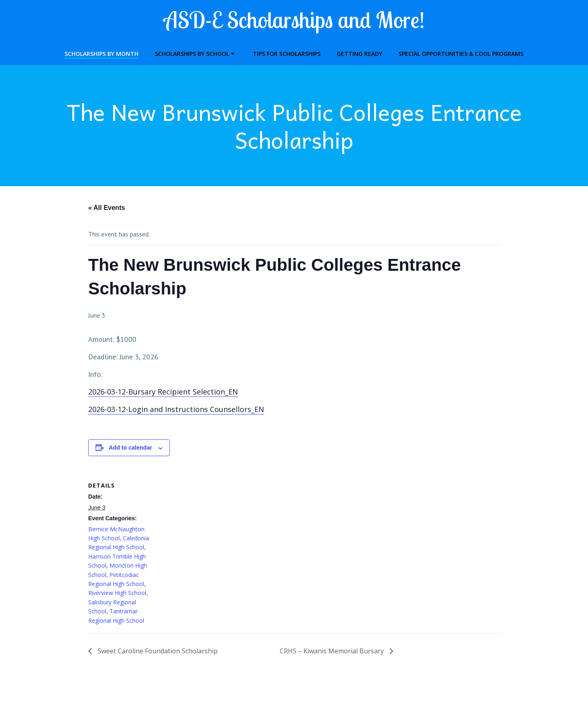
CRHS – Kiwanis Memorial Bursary (333, 651)
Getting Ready (360, 54)
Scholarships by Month (101, 54)
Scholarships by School (196, 54)
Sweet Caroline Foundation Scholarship (157, 651)
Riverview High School (117, 593)
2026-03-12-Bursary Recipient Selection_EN (163, 392)
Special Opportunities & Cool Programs (461, 54)
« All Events (107, 208)
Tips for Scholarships (287, 54)
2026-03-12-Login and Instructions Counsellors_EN (176, 409)
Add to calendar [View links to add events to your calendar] (131, 448)
